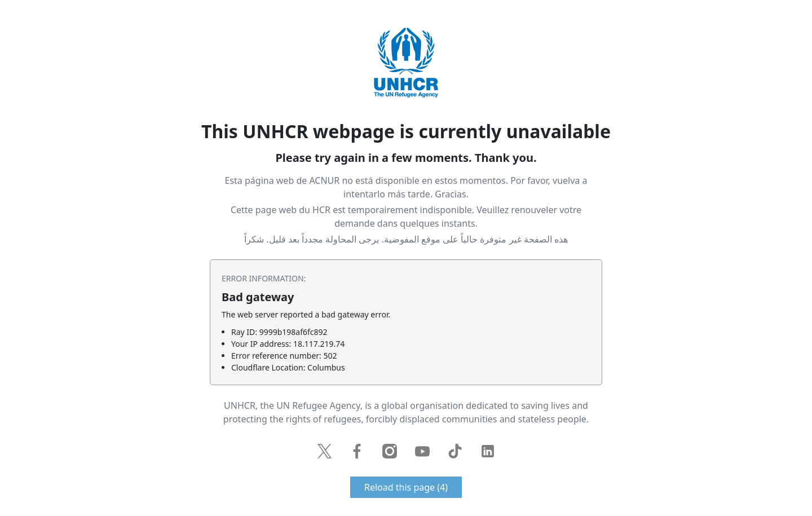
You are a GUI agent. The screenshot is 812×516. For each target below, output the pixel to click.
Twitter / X (324, 451)
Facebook (357, 451)
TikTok (455, 451)
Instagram (390, 451)
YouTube (422, 451)
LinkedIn (488, 451)
